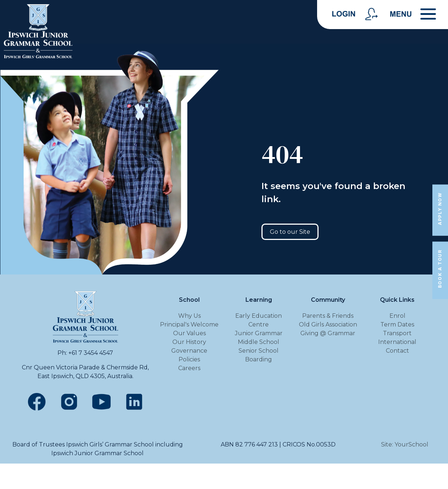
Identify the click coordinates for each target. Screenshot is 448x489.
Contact (397, 351)
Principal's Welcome (189, 324)
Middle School (259, 342)
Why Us (189, 316)
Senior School (259, 351)
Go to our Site (290, 232)
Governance (189, 351)
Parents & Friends (328, 316)
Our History (189, 342)
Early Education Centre (259, 320)
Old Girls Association (328, 324)
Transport (397, 333)
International (397, 342)
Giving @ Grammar (328, 333)
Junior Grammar (259, 333)
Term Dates (397, 324)
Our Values (189, 333)
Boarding (259, 359)
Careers (189, 368)
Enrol (397, 316)
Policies (189, 359)
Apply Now (440, 209)
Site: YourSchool (405, 444)
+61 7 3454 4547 (91, 353)
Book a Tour (440, 269)
